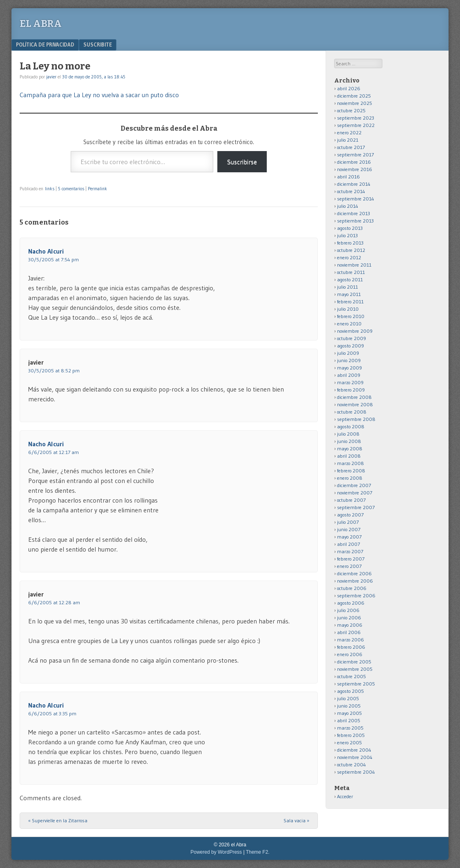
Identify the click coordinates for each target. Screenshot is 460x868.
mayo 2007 (349, 537)
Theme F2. (258, 852)
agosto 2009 (351, 346)
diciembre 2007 (354, 485)
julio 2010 (348, 309)
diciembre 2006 (354, 573)
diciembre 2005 (354, 662)
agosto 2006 (351, 603)
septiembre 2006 (356, 595)
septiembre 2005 (356, 684)
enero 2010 (349, 324)
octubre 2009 (352, 338)
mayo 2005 (349, 713)
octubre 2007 (351, 500)
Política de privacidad (45, 45)
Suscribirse (242, 162)
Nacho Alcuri (46, 251)
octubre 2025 (351, 110)
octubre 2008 (352, 412)
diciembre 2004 (354, 750)
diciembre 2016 (354, 162)
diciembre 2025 (354, 96)
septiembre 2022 (356, 125)
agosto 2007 (350, 515)
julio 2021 (348, 140)
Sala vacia (296, 820)
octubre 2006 (352, 588)
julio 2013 (347, 235)
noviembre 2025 (355, 103)
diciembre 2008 (354, 397)
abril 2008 (349, 456)
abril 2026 (349, 88)
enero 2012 (349, 257)
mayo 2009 (349, 368)
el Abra (41, 24)
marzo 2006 (351, 640)
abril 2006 (349, 632)
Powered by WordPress (216, 852)
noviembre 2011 (354, 265)
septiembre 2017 (355, 155)
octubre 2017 (351, 147)
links (50, 189)
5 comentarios (71, 189)
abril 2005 (349, 720)
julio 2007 (348, 522)
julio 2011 (347, 287)
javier (51, 77)
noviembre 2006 (355, 581)
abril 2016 (348, 177)
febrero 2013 (350, 243)
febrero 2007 (351, 559)
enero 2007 (349, 566)
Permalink (97, 189)
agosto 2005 (351, 691)
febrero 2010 (351, 316)
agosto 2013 (350, 228)
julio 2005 (348, 698)
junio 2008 (349, 441)
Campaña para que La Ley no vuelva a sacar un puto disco (99, 95)
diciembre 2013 (354, 213)
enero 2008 (350, 478)
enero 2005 (349, 742)
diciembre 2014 (354, 184)
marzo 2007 (350, 551)
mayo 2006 (350, 625)
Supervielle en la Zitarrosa (58, 820)
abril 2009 (349, 375)
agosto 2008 (351, 426)
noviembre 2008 (355, 404)
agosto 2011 (350, 279)
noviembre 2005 (355, 669)
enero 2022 (349, 132)
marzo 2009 (350, 382)
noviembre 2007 (355, 493)
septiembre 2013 (355, 221)
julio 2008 (348, 434)
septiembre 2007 (356, 507)
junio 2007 (349, 529)
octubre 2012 (351, 250)
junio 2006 (349, 618)
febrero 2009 (351, 390)
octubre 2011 (351, 272)
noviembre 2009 (355, 331)
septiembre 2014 (356, 199)
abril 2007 (348, 544)
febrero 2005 (351, 735)
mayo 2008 (350, 448)
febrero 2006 (351, 647)
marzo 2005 (350, 728)
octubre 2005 (352, 676)
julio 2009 (348, 353)
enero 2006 (350, 654)
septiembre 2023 (356, 118)
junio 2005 (349, 706)
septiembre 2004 (356, 772)
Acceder (345, 796)
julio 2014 (348, 206)
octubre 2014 (351, 191)
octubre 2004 (352, 765)
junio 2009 (349, 360)
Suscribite (98, 45)
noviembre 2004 (355, 757)
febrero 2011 (350, 302)
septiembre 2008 (356, 419)
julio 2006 (348, 610)
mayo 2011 (349, 294)
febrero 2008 (351, 471)
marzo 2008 (351, 463)
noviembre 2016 (355, 169)
